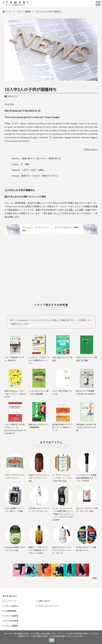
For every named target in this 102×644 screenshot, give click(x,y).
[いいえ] (99, 637)
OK (52, 640)
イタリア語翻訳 (24, 11)
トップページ (9, 601)
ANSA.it (94, 150)
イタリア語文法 (10, 606)
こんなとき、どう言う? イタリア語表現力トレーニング (39, 360)
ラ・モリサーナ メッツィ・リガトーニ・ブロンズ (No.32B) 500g (62, 478)
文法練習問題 (9, 611)
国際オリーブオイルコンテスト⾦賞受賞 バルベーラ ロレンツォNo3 (39, 550)
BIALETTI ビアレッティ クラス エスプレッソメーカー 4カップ (62, 550)
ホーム (7, 11)
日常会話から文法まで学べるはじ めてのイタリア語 (86, 427)
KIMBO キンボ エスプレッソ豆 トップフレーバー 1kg (39, 478)
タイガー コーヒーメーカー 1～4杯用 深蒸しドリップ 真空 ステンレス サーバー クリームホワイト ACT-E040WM (63, 514)
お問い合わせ (43, 601)
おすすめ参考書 (10, 621)
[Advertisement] (51, 268)
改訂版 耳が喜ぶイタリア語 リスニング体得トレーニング (62, 427)
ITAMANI (17, 3)
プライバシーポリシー (48, 606)
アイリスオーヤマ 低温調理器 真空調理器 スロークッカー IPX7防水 (86, 478)
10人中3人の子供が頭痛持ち (31, 89)
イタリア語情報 (10, 616)
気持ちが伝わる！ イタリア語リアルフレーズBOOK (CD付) (15, 394)
